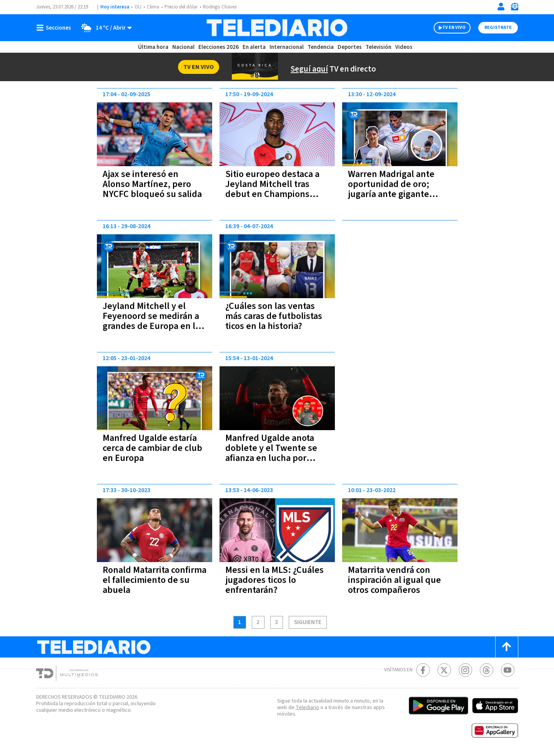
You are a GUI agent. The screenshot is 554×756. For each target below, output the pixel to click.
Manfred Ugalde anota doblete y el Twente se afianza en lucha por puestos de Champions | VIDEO (275, 458)
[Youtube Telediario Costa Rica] (508, 670)
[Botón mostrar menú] (55, 28)
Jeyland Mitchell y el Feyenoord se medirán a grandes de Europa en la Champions (153, 321)
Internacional (288, 47)
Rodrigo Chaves (224, 7)
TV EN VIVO (447, 28)
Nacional (183, 47)
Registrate (497, 28)
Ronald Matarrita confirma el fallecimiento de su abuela (152, 580)
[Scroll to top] (507, 647)
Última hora (153, 47)
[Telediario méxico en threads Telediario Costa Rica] (487, 670)
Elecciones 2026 (219, 47)
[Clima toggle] (105, 28)
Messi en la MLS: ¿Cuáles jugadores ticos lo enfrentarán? (275, 580)
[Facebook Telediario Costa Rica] (423, 670)
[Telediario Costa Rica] (277, 28)
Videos (403, 47)
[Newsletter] (514, 8)
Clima (154, 7)
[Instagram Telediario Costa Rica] (465, 670)
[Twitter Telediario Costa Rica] (444, 670)
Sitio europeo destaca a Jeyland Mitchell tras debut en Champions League (274, 189)
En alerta (256, 47)
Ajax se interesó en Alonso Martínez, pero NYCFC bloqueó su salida (148, 189)
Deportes (350, 47)
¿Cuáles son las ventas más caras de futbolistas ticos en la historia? (275, 316)
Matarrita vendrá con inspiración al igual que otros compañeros (395, 580)
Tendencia (321, 47)
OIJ (138, 7)
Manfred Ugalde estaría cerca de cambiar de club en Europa (154, 448)
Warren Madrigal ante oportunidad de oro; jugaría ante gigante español (392, 189)
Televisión (378, 47)
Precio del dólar (183, 7)
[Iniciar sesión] (501, 7)
